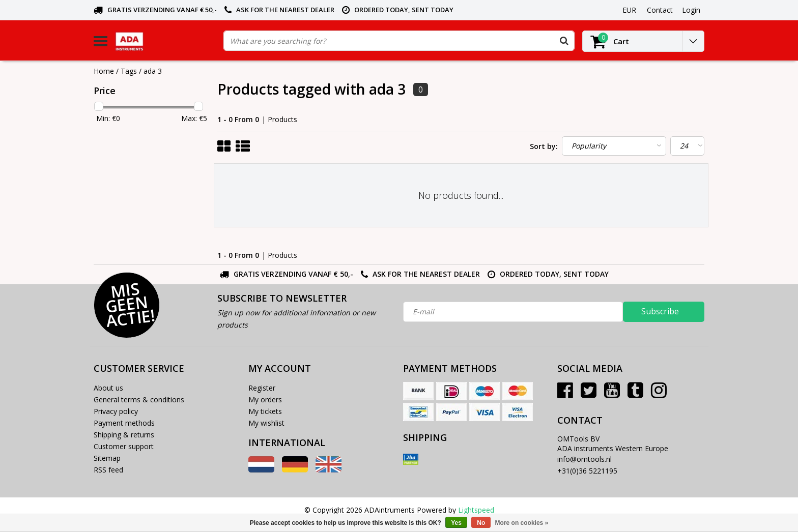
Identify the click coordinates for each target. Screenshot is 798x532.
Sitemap (107, 458)
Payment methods (124, 423)
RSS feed (108, 470)
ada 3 (153, 71)
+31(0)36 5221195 (587, 471)
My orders (265, 400)
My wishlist (266, 423)
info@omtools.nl (585, 459)
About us (108, 388)
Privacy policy (116, 411)
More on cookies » (522, 523)
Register (262, 388)
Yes (456, 523)
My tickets (265, 411)
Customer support (124, 446)
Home (104, 71)
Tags (129, 71)
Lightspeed (476, 510)
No (481, 523)
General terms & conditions (139, 400)
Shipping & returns (124, 435)
